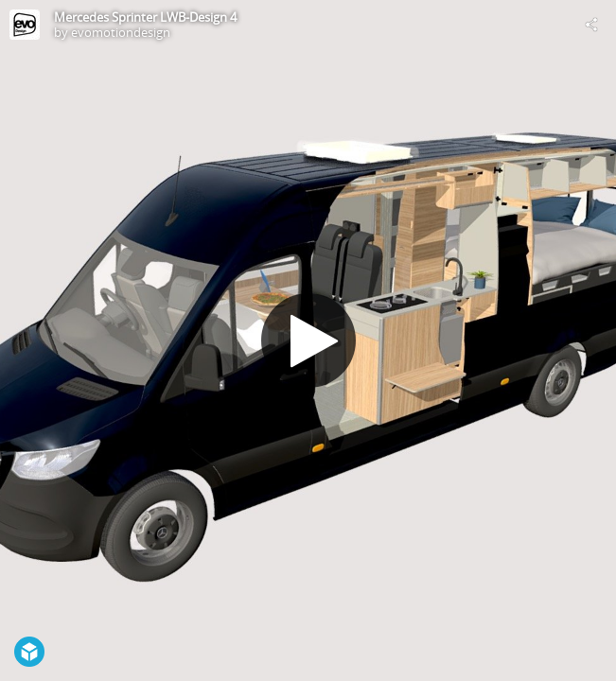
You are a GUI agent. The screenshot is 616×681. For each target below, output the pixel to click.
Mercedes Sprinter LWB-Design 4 (145, 17)
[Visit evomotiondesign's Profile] (25, 25)
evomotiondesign (121, 32)
